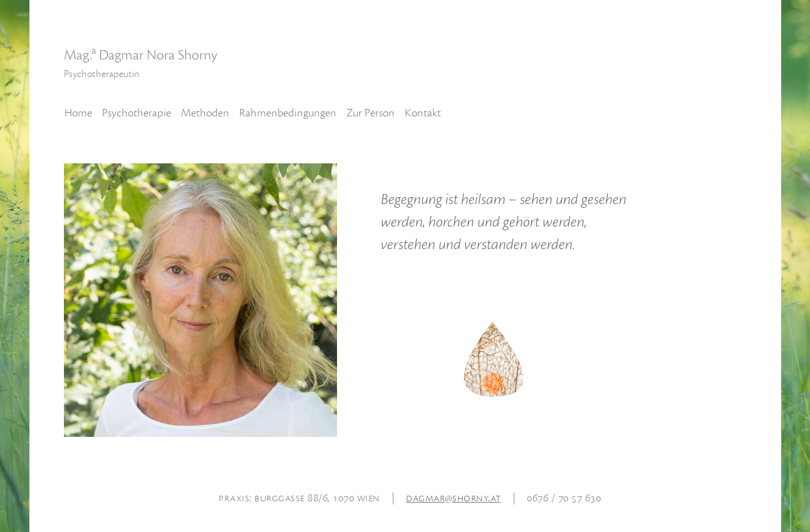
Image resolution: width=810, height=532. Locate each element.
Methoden (205, 113)
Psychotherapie (137, 113)
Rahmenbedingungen (288, 113)
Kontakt (423, 113)
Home (78, 113)
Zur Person (371, 113)
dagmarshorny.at (454, 498)
